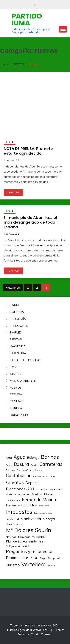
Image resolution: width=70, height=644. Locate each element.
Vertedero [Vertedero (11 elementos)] (34, 564)
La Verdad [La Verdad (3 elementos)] (12, 519)
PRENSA (16, 394)
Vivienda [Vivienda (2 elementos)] (51, 565)
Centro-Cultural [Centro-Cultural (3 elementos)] (26, 470)
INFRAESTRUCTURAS (25, 360)
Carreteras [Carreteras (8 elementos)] (51, 464)
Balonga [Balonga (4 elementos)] (33, 458)
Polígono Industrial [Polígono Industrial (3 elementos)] (17, 546)
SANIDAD (17, 401)
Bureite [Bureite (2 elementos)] (34, 465)
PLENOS (16, 388)
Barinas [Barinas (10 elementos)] (50, 457)
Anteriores (13, 288)
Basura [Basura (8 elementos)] (21, 464)
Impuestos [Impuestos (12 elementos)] (19, 512)
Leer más (14, 192)
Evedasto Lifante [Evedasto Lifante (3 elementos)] (42, 494)
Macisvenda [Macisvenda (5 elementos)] (31, 519)
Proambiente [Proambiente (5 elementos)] (17, 558)
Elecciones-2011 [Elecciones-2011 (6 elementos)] (21, 489)
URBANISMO (19, 415)
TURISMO (17, 408)
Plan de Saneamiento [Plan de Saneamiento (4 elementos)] (21, 541)
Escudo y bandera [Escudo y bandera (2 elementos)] (22, 494)
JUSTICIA (16, 374)
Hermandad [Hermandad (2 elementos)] (44, 506)
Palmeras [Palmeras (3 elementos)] (24, 537)
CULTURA (17, 312)
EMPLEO (16, 332)
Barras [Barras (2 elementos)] (9, 465)
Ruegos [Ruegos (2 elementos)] (43, 558)
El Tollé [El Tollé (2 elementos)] (9, 494)
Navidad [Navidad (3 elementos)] (11, 537)
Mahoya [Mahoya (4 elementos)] (49, 519)
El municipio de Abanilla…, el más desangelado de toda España (30, 222)
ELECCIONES (19, 326)
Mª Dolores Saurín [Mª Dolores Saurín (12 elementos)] (29, 530)
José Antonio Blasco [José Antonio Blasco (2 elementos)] (43, 513)
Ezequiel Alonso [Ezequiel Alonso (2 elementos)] (13, 500)
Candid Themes (41, 634)
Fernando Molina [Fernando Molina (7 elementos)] (39, 500)
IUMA (14, 367)
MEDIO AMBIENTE (23, 381)
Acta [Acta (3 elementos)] (9, 458)
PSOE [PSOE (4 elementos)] (34, 558)
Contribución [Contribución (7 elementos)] (19, 475)
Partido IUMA (27, 20)
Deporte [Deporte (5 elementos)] (32, 483)
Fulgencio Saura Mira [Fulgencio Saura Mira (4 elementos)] (21, 505)
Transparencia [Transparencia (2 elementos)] (55, 558)
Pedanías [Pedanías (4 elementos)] (38, 537)
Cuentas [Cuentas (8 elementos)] (15, 482)
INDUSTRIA (18, 353)
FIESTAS (10, 142)
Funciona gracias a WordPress (28, 630)
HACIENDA (18, 346)
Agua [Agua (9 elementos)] (19, 457)
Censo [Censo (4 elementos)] (10, 470)
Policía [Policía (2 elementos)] (42, 542)
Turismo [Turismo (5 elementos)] (13, 565)
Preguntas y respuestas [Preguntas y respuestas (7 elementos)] (30, 551)
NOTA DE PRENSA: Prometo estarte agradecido (28, 151)
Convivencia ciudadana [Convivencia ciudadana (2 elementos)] (44, 476)
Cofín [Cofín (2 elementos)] (40, 471)
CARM (14, 305)
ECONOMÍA (18, 319)
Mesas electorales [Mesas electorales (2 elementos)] (14, 524)
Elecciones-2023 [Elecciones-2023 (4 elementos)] (50, 489)
